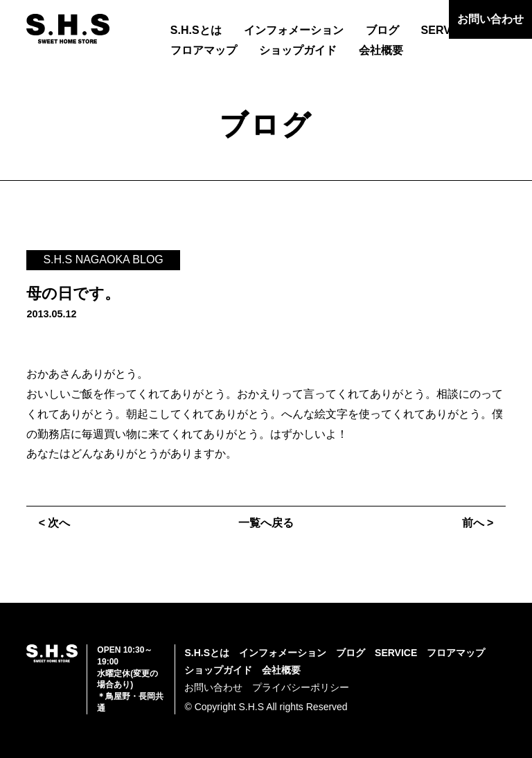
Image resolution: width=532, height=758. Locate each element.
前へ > (478, 523)
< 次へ (55, 523)
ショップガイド (298, 50)
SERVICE (445, 30)
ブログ (382, 30)
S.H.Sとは (196, 30)
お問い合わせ (490, 19)
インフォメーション (294, 30)
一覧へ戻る (266, 523)
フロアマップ (204, 50)
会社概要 (381, 50)
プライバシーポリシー (301, 687)
